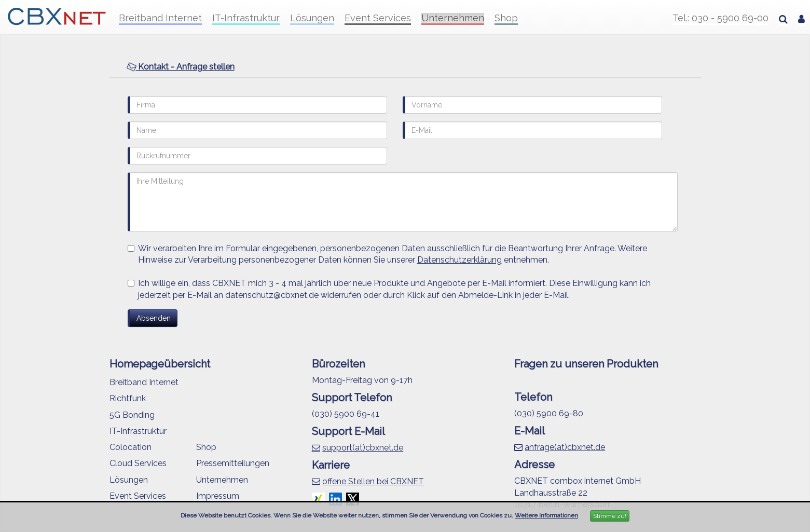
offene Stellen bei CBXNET (373, 481)
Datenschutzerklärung (459, 260)
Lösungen (312, 18)
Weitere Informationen (546, 515)
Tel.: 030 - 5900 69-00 (720, 18)
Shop (506, 18)
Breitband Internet (160, 18)
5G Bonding (132, 415)
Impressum (218, 496)
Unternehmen (453, 18)
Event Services (378, 18)
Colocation (131, 447)
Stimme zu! (610, 516)
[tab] (405, 67)
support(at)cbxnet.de (363, 448)
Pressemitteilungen (233, 463)
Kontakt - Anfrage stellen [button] (181, 66)
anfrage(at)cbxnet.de (565, 447)
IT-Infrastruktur (246, 18)
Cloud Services (138, 463)
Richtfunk (128, 398)
